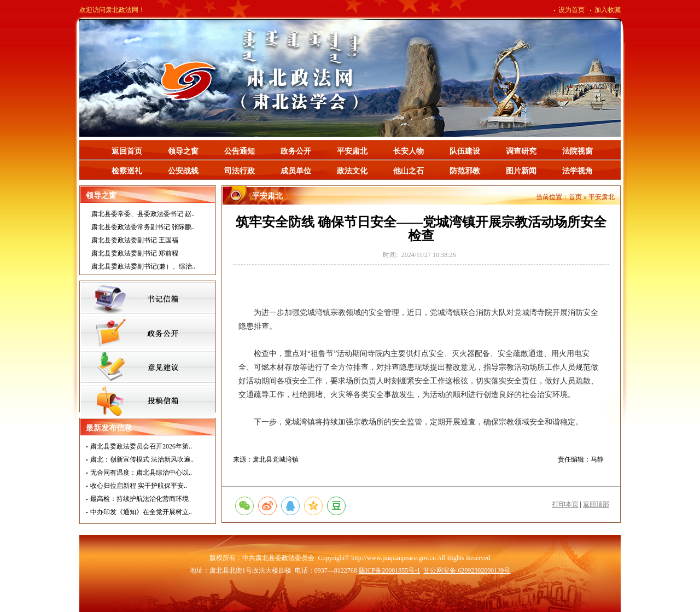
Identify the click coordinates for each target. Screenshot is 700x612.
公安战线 (183, 171)
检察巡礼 (127, 171)
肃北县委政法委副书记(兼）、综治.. (143, 266)
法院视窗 (577, 151)
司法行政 (240, 171)
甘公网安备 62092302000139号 (467, 570)
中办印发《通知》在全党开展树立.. (141, 512)
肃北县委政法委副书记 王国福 (135, 240)
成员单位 (296, 171)
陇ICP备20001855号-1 (390, 570)
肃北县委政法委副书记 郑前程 (135, 253)
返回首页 (127, 151)
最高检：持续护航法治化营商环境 (139, 499)
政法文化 (352, 171)
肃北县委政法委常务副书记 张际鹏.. (143, 227)
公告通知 (240, 151)
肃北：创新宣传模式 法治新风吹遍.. (142, 459)
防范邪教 (465, 171)
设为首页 (571, 10)
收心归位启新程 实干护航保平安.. (139, 486)
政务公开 (296, 151)
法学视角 (577, 171)
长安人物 (409, 151)
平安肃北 (352, 151)
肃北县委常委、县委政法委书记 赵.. (143, 214)
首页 (575, 197)
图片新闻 (521, 171)
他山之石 (409, 171)
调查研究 (521, 151)
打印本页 (565, 504)
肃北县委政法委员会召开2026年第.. (141, 446)
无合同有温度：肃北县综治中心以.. (141, 473)
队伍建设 (465, 151)
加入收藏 (608, 10)
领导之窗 (183, 151)
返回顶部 (596, 504)
